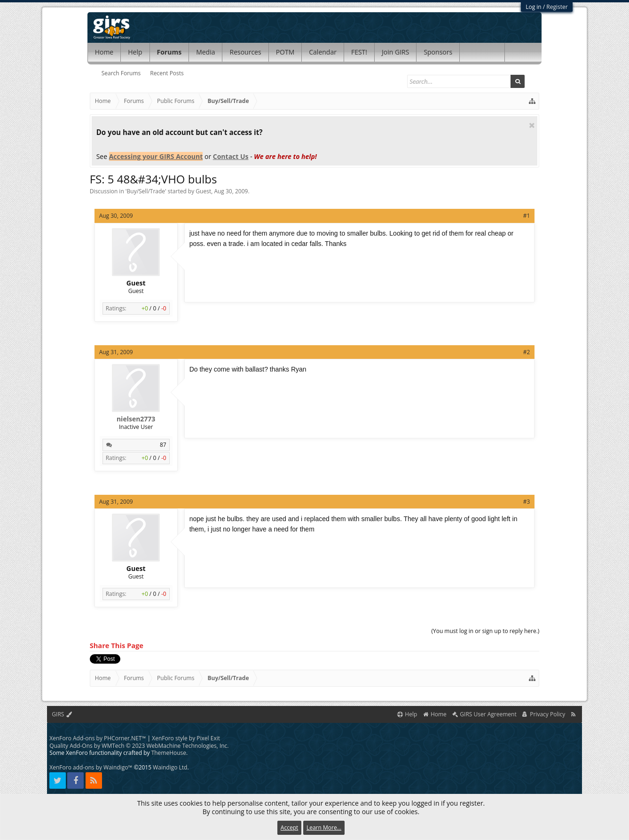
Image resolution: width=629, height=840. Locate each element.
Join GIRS (395, 52)
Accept (289, 828)
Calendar (323, 52)
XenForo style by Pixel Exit (186, 738)
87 (163, 445)
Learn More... (324, 828)
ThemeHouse (169, 753)
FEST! (359, 52)
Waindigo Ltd (170, 767)
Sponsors (438, 52)
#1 (527, 216)
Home (104, 52)
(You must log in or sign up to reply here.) (485, 631)
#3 (527, 502)
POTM (285, 52)
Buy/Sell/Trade (146, 191)
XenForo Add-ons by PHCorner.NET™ (98, 738)
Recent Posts (167, 73)
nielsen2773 (136, 419)
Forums (169, 52)
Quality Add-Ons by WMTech (139, 746)
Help (135, 52)
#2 (527, 352)
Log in (534, 7)
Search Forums (121, 73)
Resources (245, 52)
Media (205, 52)
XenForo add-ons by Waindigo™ (91, 767)
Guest (203, 191)
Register (557, 7)
